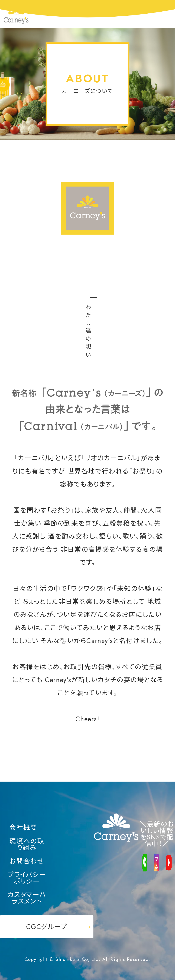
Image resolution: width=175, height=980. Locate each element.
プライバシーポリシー (27, 878)
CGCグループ (47, 927)
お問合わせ (27, 861)
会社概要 (23, 828)
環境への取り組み (27, 845)
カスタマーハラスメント (27, 898)
